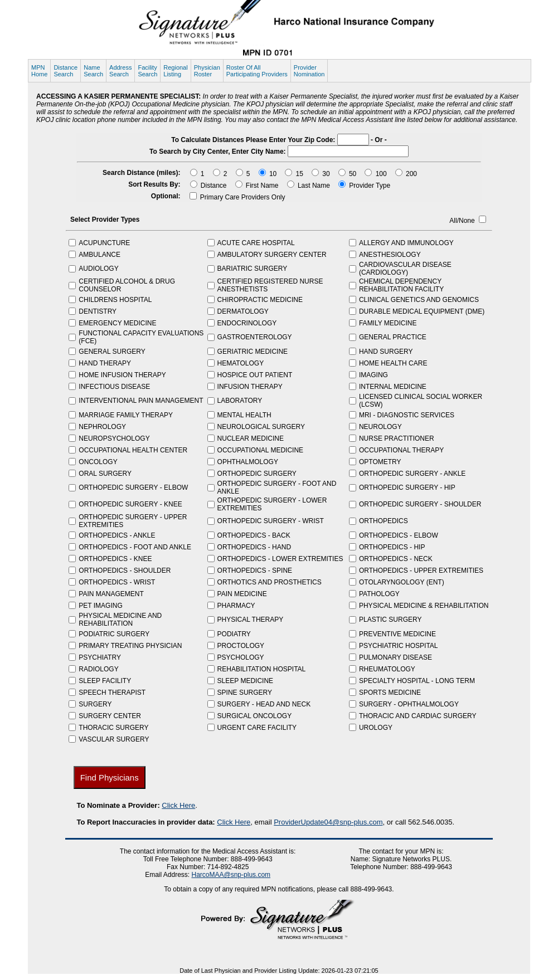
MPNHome (39, 71)
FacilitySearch (147, 71)
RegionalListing (175, 71)
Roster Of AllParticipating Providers (257, 71)
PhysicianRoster (207, 71)
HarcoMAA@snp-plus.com (231, 875)
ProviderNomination (309, 71)
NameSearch (93, 71)
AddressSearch (120, 71)
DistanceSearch (65, 71)
